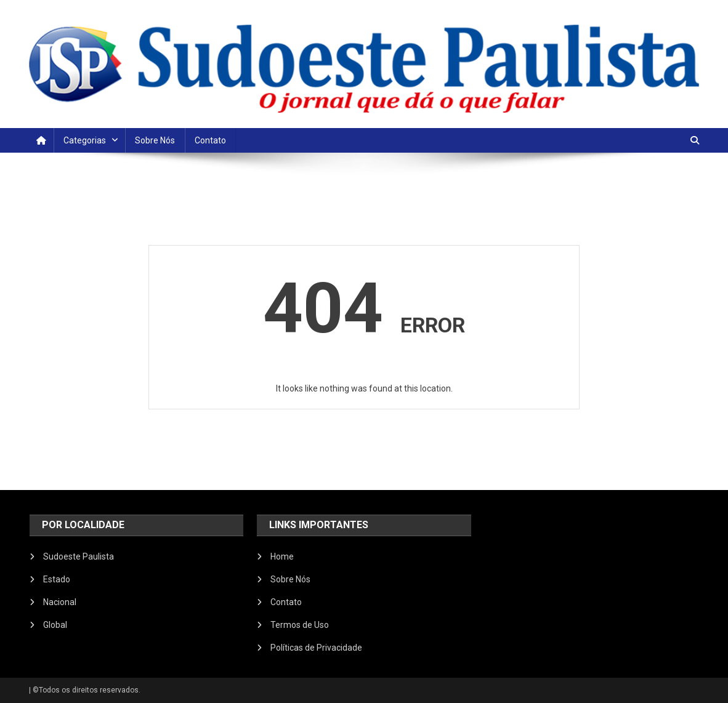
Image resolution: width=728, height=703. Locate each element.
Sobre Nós (155, 140)
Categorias (85, 140)
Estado (57, 579)
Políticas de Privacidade (316, 648)
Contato (210, 140)
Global (55, 625)
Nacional (60, 602)
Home (282, 556)
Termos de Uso (300, 625)
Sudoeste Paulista (79, 556)
